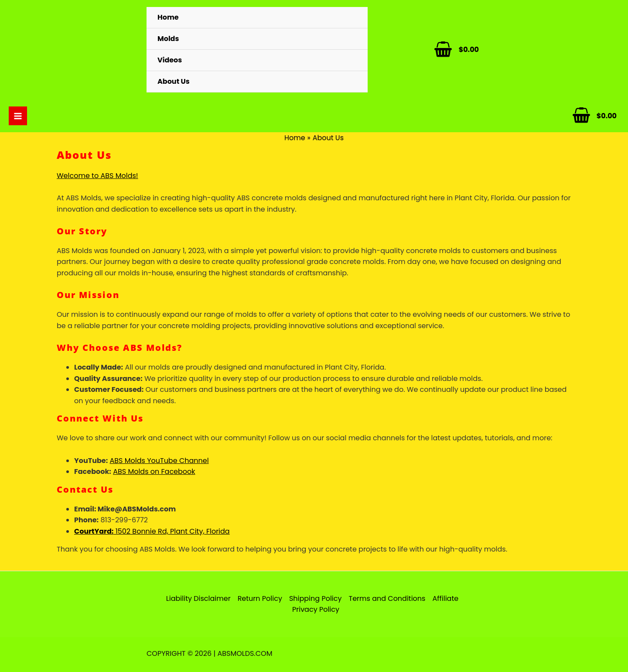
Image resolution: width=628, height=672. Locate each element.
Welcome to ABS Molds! (97, 176)
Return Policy (260, 598)
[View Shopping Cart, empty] (450, 50)
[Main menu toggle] (18, 116)
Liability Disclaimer (198, 598)
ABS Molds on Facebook (154, 471)
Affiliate (445, 598)
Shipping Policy (316, 598)
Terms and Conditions (387, 598)
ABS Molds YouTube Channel (159, 461)
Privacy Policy (316, 609)
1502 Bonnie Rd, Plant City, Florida (152, 531)
